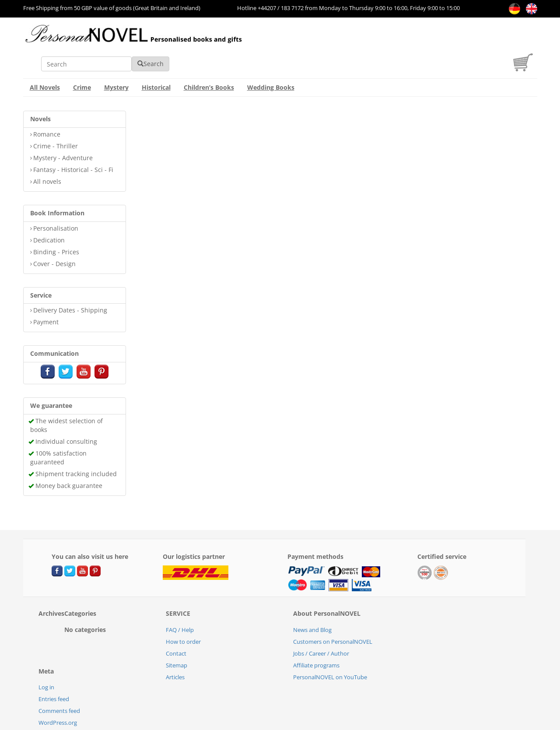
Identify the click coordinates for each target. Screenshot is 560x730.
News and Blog (312, 604)
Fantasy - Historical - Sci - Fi (73, 144)
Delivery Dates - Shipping (70, 284)
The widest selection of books (66, 399)
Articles (175, 651)
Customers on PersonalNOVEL (333, 616)
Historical (156, 61)
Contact (176, 628)
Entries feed (54, 673)
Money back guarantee (69, 460)
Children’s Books (209, 61)
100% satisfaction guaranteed (58, 432)
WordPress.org (58, 697)
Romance (47, 108)
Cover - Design (54, 238)
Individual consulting (66, 416)
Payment (46, 296)
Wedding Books (271, 61)
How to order (183, 616)
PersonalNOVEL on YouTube (330, 651)
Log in (46, 661)
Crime (82, 61)
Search (408, 38)
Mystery (116, 61)
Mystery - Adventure (63, 132)
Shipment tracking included (76, 448)
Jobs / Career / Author (321, 628)
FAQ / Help (180, 604)
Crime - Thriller (56, 120)
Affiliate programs (316, 639)
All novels (47, 156)
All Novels (45, 61)
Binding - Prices (56, 226)
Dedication (49, 214)
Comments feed (59, 685)
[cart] (525, 43)
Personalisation (56, 202)
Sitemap (177, 639)
